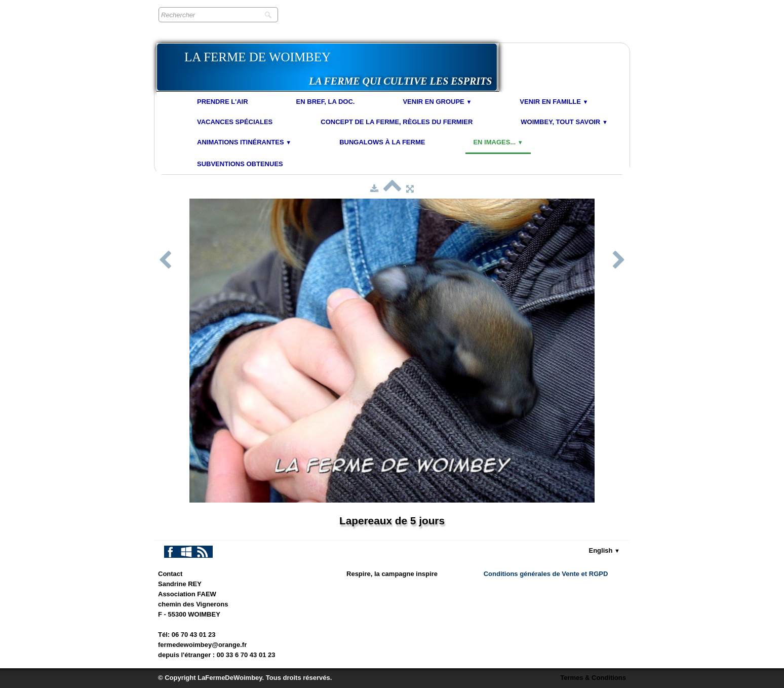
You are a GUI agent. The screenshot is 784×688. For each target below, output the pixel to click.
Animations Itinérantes (244, 142)
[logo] (327, 67)
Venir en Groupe (437, 102)
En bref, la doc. (326, 102)
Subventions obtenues (240, 164)
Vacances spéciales (235, 122)
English (605, 550)
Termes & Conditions (593, 678)
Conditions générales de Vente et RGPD (546, 574)
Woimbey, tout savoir (564, 122)
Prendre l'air (223, 102)
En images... (498, 142)
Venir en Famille (554, 102)
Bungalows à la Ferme (382, 142)
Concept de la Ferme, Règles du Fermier (397, 122)
